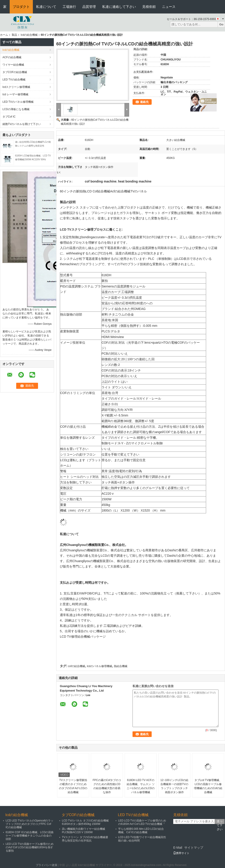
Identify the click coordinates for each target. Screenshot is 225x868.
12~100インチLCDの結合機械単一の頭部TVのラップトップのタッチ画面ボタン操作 (174, 786)
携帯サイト (181, 853)
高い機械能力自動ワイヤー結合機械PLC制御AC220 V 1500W (83, 831)
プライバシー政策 (47, 865)
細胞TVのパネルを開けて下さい (22, 124)
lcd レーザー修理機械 (15, 94)
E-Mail (178, 848)
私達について (46, 7)
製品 (14, 35)
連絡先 (144, 102)
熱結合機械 (121, 666)
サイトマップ (194, 848)
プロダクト (21, 7)
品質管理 (89, 7)
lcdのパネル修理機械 (99, 666)
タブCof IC (9, 117)
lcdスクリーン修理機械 (16, 87)
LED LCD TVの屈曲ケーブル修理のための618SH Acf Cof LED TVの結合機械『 (142, 822)
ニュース (169, 7)
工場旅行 (69, 7)
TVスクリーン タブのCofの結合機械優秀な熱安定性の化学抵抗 (85, 839)
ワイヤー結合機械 (13, 65)
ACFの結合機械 (12, 57)
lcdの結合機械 (29, 35)
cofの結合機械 (76, 666)
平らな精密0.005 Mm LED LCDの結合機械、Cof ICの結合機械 (141, 831)
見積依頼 (149, 7)
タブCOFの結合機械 (15, 72)
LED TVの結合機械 (14, 80)
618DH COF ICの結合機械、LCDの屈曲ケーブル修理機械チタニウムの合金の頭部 (30, 836)
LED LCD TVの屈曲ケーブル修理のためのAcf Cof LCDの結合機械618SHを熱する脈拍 (30, 847)
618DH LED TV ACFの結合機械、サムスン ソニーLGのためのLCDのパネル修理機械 (141, 786)
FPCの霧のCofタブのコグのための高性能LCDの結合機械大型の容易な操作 (107, 786)
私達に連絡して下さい (119, 7)
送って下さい (220, 822)
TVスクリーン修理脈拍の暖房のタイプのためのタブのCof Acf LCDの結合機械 (73, 786)
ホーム (4, 35)
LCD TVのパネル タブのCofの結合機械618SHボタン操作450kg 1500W (85, 822)
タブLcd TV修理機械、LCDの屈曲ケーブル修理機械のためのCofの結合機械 (208, 786)
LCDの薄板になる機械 (16, 109)
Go (221, 24)
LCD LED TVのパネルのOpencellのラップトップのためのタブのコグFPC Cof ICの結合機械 (30, 824)
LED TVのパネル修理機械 (18, 102)
